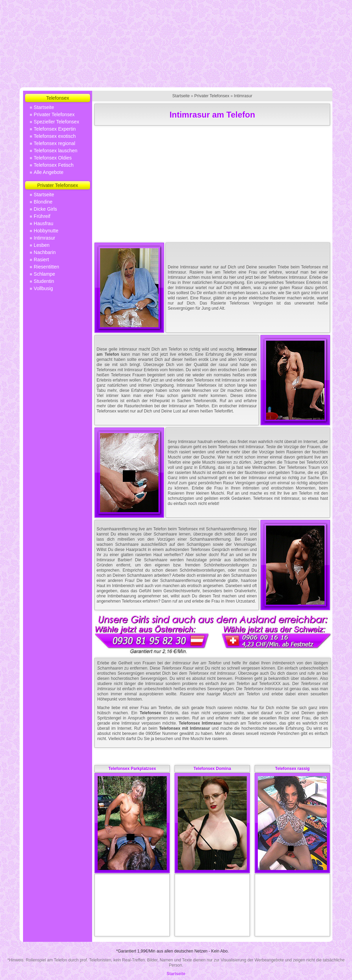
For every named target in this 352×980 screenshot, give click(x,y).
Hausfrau (43, 223)
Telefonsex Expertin (55, 129)
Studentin (44, 281)
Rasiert (41, 260)
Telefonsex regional (54, 143)
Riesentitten (46, 267)
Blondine (43, 202)
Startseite (44, 107)
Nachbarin (45, 252)
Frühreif (42, 216)
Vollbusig (43, 288)
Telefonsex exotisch (55, 136)
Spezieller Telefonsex (56, 122)
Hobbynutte (46, 231)
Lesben (42, 245)
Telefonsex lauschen (56, 151)
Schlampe (44, 274)
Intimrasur (44, 238)
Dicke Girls (45, 209)
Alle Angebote (48, 172)
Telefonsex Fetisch (54, 165)
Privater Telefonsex (54, 114)
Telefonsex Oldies (53, 158)
